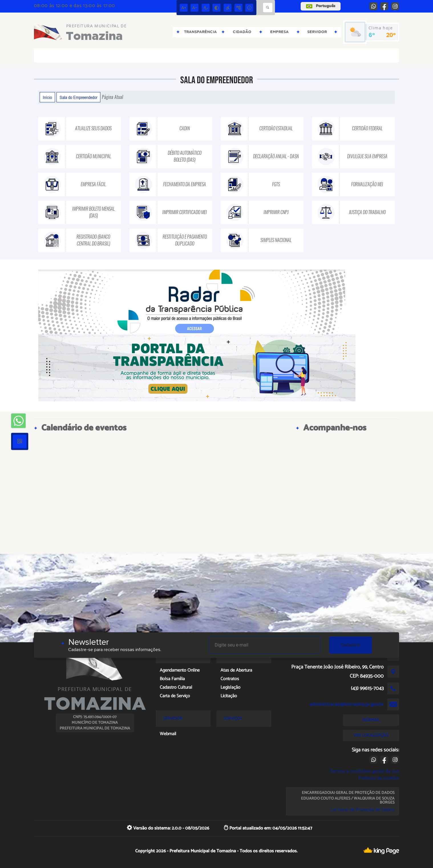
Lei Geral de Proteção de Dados (363, 810)
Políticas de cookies (379, 778)
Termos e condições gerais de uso (364, 771)
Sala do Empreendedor (78, 97)
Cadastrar (351, 645)
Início (47, 97)
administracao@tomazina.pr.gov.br (347, 704)
